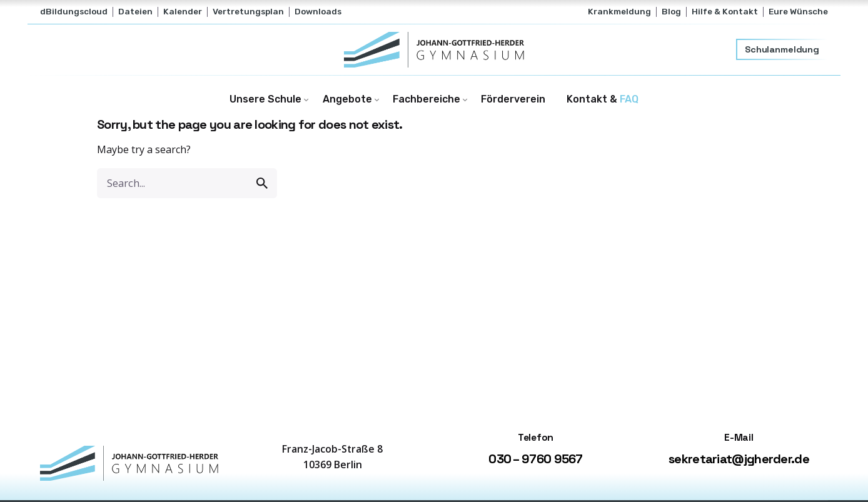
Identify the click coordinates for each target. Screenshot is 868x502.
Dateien (135, 11)
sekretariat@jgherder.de (739, 459)
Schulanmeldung (782, 49)
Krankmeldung (619, 11)
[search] (262, 183)
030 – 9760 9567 (536, 459)
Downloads (318, 11)
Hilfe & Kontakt (725, 11)
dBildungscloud (74, 11)
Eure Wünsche (798, 11)
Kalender (183, 11)
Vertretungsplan (248, 11)
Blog (671, 11)
